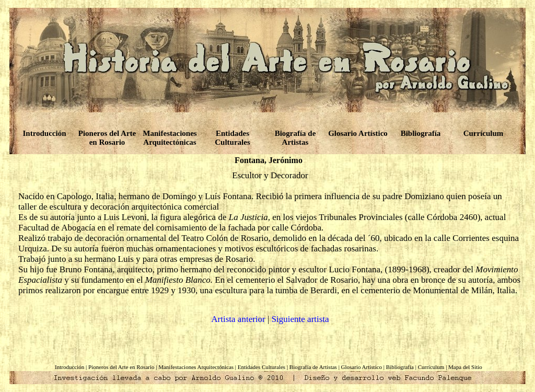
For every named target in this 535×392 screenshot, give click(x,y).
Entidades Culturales (232, 138)
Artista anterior (238, 319)
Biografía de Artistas (295, 138)
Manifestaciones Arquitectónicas (170, 138)
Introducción (44, 133)
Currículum (484, 133)
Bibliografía (421, 133)
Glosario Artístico (358, 133)
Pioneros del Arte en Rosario (107, 138)
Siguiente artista (300, 319)
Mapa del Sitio (465, 367)
